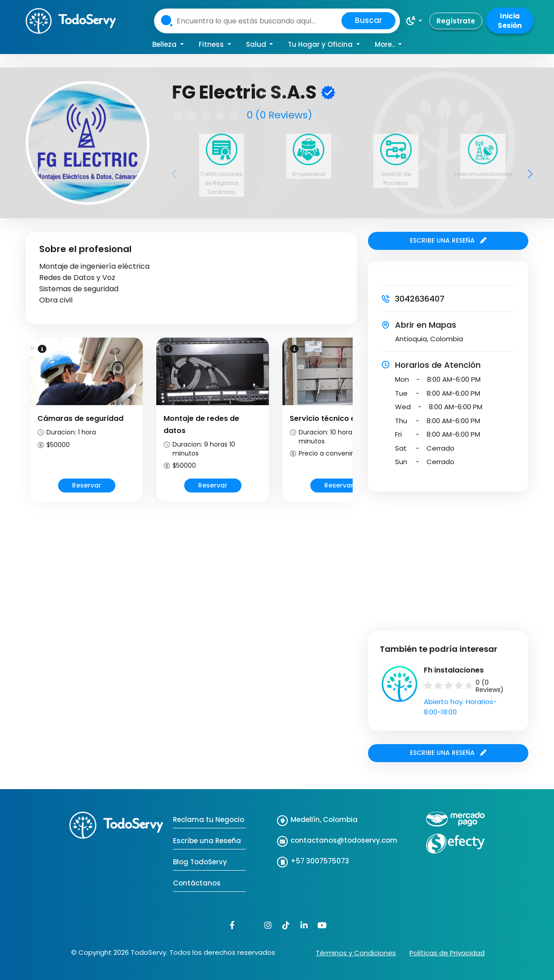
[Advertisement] (191, 578)
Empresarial (309, 174)
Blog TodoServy (200, 862)
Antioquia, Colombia (429, 339)
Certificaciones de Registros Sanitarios (221, 183)
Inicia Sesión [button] (510, 21)
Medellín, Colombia (324, 820)
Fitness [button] (212, 44)
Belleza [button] (165, 44)
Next (354, 427)
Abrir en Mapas (426, 325)
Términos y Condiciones (356, 953)
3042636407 (420, 299)
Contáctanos (197, 883)
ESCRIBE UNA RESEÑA (448, 240)
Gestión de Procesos (396, 178)
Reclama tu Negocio (209, 820)
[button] (414, 21)
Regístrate (456, 21)
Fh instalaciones (454, 670)
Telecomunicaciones (483, 174)
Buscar (368, 20)
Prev (29, 427)
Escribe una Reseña (207, 841)
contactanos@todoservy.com (344, 840)
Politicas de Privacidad (447, 953)
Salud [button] (257, 44)
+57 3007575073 (320, 861)
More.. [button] (386, 44)
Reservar (87, 485)
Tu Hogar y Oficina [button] (321, 44)
